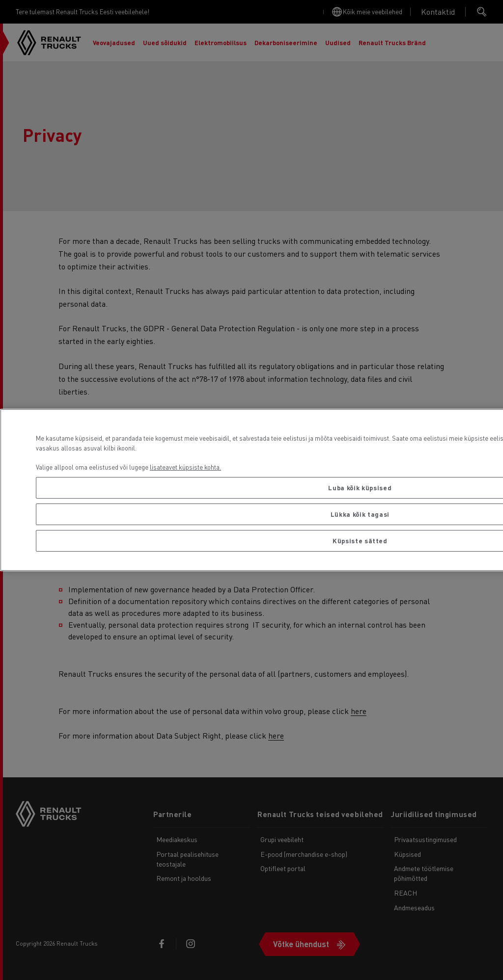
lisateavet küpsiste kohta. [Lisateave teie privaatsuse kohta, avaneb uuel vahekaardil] (185, 467)
